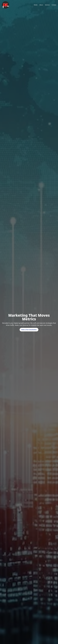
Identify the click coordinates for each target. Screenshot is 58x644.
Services (47, 5)
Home (36, 5)
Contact (54, 5)
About (41, 5)
